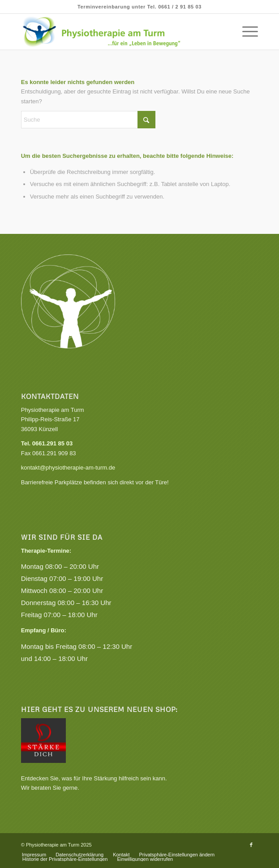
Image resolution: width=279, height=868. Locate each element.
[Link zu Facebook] (251, 845)
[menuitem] (246, 32)
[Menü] (246, 32)
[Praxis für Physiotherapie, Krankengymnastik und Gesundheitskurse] (116, 32)
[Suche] (88, 120)
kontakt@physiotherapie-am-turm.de (68, 468)
